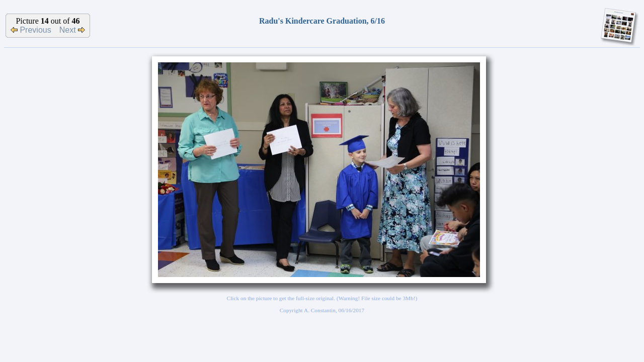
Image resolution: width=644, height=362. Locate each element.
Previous (31, 30)
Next (72, 30)
